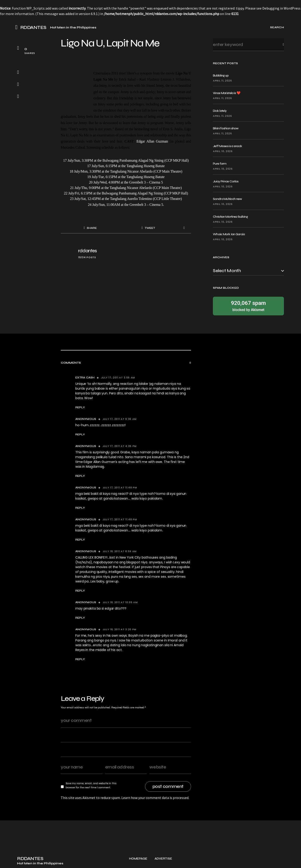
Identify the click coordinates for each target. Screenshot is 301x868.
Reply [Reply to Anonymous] (80, 434)
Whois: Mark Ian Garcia (229, 234)
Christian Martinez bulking (230, 217)
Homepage (138, 861)
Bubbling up (221, 75)
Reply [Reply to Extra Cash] (80, 407)
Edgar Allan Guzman (152, 141)
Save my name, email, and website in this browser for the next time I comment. (91, 785)
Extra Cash (85, 378)
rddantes (87, 251)
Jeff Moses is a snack (227, 146)
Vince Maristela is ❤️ (227, 93)
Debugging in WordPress (281, 8)
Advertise (163, 861)
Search (280, 45)
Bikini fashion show (226, 128)
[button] (18, 27)
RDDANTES (33, 28)
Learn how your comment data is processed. (155, 798)
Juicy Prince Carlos (226, 181)
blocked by (248, 306)
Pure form (220, 164)
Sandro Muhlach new (227, 199)
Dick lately (220, 111)
